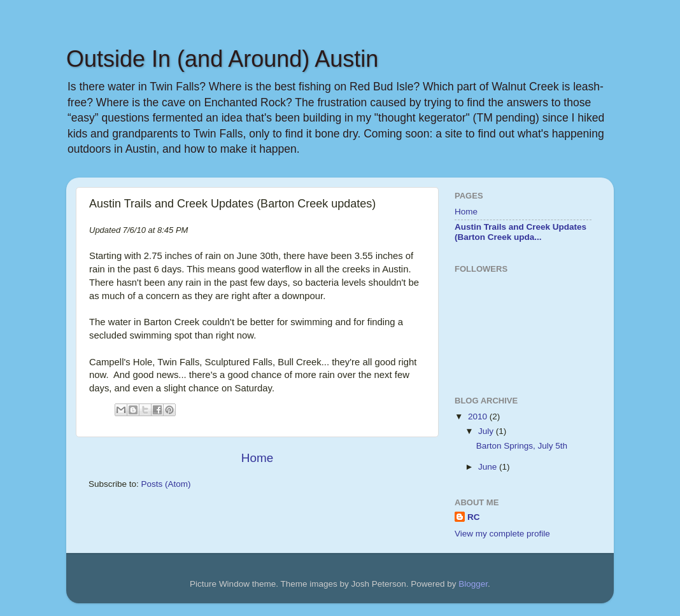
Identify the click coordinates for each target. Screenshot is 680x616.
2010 (479, 416)
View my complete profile (502, 534)
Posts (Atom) (166, 484)
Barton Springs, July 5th (522, 446)
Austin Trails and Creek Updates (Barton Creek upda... (521, 232)
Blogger (473, 584)
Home (257, 458)
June (489, 467)
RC (474, 517)
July (487, 431)
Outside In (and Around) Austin (222, 59)
